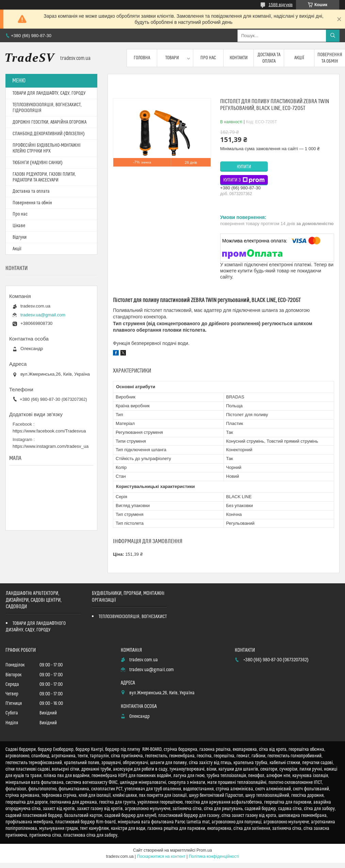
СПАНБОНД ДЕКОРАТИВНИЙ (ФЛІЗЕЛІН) (49, 134)
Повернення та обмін (32, 203)
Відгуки (20, 237)
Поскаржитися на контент (161, 856)
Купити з (244, 180)
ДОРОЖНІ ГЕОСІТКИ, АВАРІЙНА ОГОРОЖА (50, 122)
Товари (172, 58)
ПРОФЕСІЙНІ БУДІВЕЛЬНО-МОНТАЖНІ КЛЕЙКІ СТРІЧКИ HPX (47, 148)
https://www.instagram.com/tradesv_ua (51, 446)
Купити (244, 167)
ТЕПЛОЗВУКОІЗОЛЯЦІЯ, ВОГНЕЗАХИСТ (133, 617)
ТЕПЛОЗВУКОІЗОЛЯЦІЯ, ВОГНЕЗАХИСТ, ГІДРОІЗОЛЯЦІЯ (47, 108)
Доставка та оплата (269, 58)
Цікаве (19, 226)
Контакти (239, 58)
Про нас (208, 58)
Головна (142, 58)
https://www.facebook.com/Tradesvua (49, 431)
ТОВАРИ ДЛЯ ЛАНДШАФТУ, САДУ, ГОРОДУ (49, 93)
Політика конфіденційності (214, 856)
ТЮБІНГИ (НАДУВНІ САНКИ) (38, 163)
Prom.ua (204, 850)
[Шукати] (333, 36)
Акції (299, 58)
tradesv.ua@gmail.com (43, 315)
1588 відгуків (281, 5)
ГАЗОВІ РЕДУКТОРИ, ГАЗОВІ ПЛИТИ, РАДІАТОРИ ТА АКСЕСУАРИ (44, 177)
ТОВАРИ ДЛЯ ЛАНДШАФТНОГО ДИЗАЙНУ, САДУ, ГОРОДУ (36, 627)
